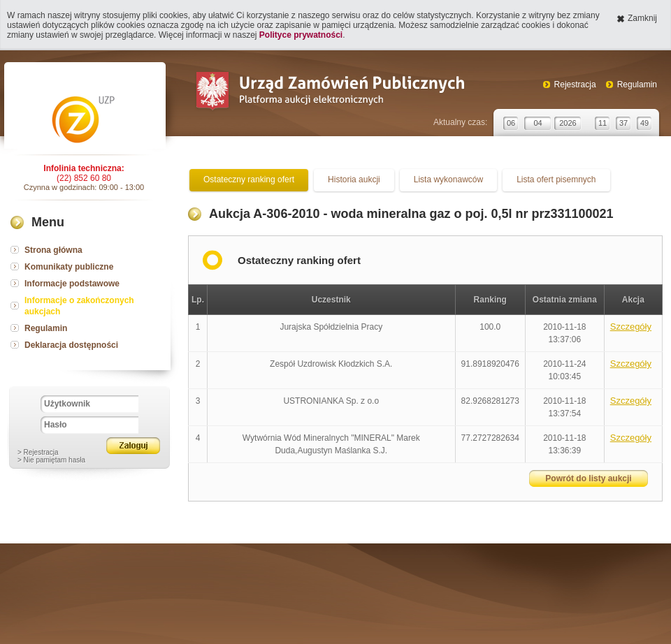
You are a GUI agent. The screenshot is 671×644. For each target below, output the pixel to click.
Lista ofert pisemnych (556, 180)
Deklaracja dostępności (71, 345)
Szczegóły (631, 327)
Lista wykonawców (448, 180)
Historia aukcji (354, 180)
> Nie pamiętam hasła (51, 460)
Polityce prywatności (301, 35)
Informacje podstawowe (72, 284)
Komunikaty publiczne (69, 267)
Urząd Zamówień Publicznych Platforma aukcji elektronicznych (330, 93)
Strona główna (53, 250)
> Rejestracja (38, 452)
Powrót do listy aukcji (588, 478)
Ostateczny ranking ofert (249, 180)
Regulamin (637, 85)
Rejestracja (575, 85)
